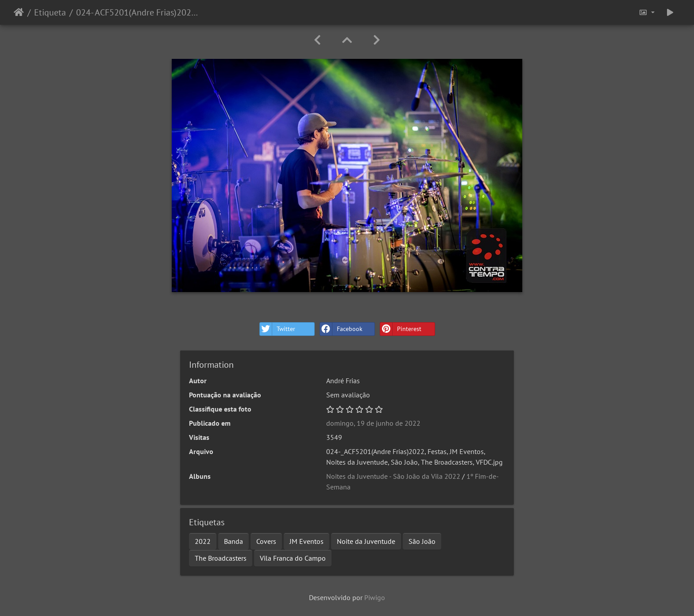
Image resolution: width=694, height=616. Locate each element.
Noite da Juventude (366, 541)
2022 (203, 541)
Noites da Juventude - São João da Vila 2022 (393, 476)
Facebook (341, 329)
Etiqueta (50, 12)
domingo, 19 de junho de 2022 (373, 423)
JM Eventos (307, 541)
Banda (233, 541)
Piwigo (375, 597)
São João (422, 541)
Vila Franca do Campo (293, 558)
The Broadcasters (221, 558)
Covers (266, 541)
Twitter (278, 329)
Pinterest (401, 329)
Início (19, 12)
